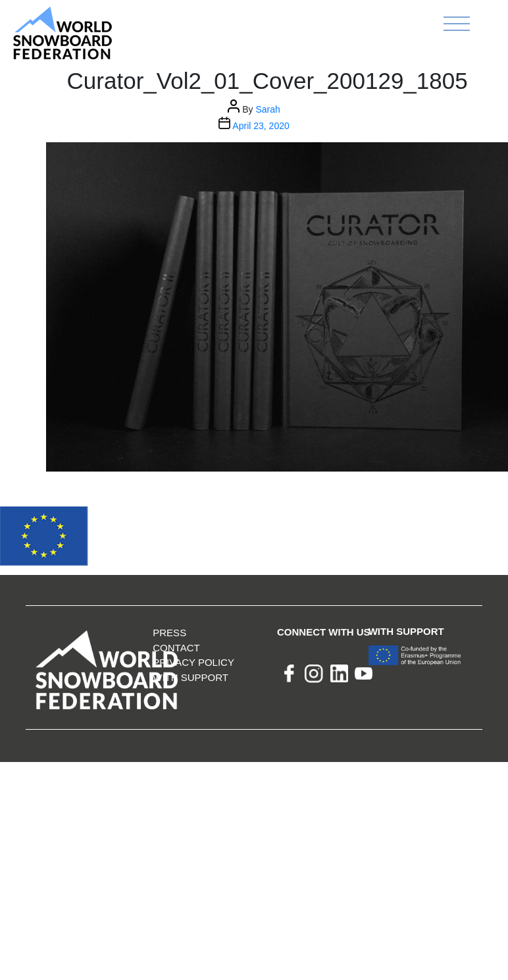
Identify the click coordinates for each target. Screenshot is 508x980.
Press (169, 633)
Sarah (267, 109)
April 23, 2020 (261, 126)
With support (190, 677)
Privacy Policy (193, 662)
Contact (176, 648)
